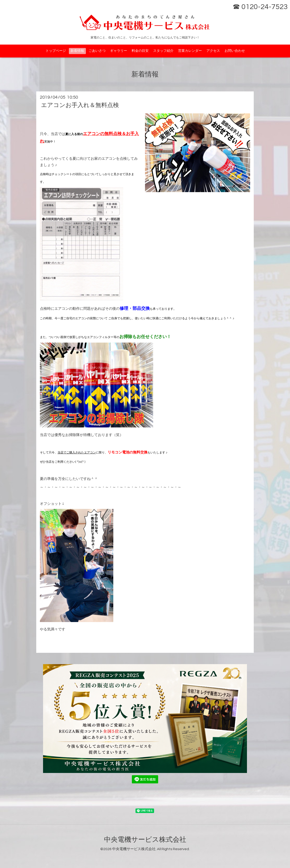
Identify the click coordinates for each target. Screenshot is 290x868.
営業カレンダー (190, 51)
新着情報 (77, 51)
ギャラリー (119, 51)
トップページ (56, 51)
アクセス (213, 51)
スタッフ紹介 (163, 51)
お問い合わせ (235, 51)
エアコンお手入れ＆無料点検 (80, 105)
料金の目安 (140, 51)
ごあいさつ (97, 51)
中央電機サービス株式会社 (145, 840)
